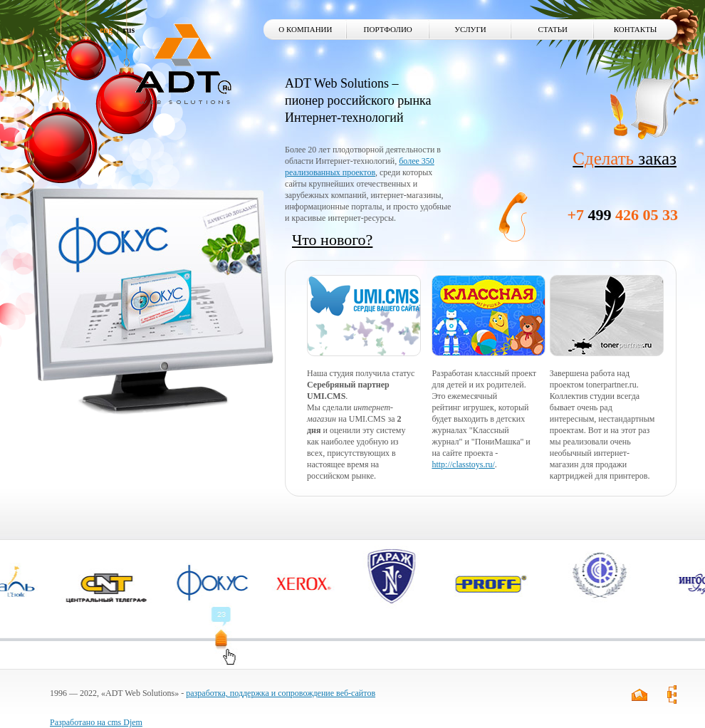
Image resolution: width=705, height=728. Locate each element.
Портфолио (388, 29)
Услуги (470, 29)
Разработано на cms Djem (96, 722)
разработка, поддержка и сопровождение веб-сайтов (281, 693)
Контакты (636, 29)
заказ (625, 158)
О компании (305, 29)
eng (106, 30)
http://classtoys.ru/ (463, 464)
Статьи (553, 29)
